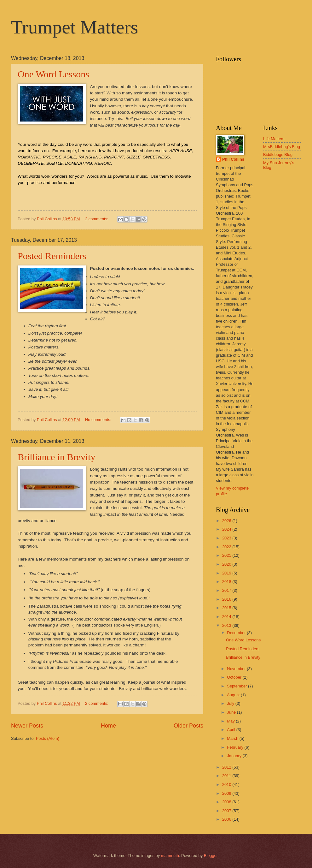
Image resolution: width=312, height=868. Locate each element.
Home (108, 726)
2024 (227, 529)
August (234, 695)
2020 (227, 564)
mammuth (170, 856)
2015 (227, 608)
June (232, 712)
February (236, 747)
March (233, 738)
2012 (227, 767)
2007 (227, 811)
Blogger (211, 856)
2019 (227, 573)
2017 (227, 590)
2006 (227, 819)
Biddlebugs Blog (278, 155)
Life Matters (274, 139)
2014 (227, 617)
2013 (227, 625)
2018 (227, 582)
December (237, 633)
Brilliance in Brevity (57, 457)
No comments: (99, 420)
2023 (227, 538)
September (237, 686)
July (231, 703)
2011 (227, 776)
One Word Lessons (53, 74)
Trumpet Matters (75, 27)
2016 (227, 599)
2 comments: (97, 219)
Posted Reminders (52, 256)
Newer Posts (27, 726)
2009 (227, 793)
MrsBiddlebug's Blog (282, 147)
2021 (227, 555)
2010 (227, 785)
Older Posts (188, 726)
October (235, 677)
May (231, 721)
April (231, 730)
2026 (227, 521)
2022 (227, 547)
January (235, 756)
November (237, 669)
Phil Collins (233, 159)
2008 (227, 802)
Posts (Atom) (48, 738)
